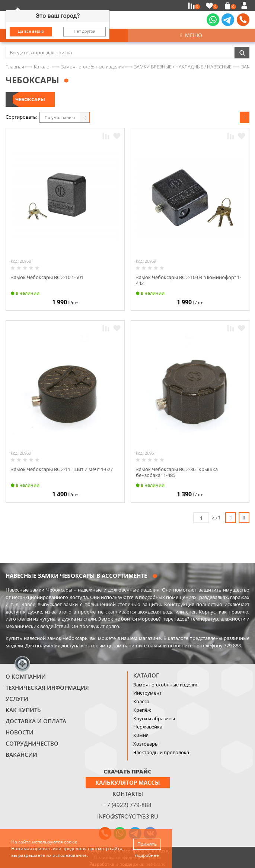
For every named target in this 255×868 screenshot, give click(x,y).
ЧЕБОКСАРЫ (30, 99)
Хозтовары (146, 744)
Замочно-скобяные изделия (166, 685)
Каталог (146, 675)
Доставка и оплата (36, 721)
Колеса (141, 701)
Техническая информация (47, 688)
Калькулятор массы (128, 782)
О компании (26, 676)
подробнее (147, 855)
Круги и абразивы (154, 718)
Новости (20, 732)
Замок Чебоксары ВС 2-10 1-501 (47, 277)
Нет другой (85, 31)
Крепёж (142, 710)
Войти (246, 6)
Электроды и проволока (161, 752)
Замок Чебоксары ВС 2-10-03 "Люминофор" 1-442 (189, 280)
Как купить (23, 710)
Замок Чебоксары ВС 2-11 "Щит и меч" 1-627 (62, 469)
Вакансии (21, 755)
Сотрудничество (32, 743)
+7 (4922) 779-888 (127, 805)
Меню (191, 35)
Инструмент (147, 693)
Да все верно (31, 31)
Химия (141, 735)
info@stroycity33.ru (128, 816)
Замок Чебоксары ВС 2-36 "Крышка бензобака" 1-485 (177, 472)
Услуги (17, 699)
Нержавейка (148, 727)
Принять (147, 844)
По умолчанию (60, 117)
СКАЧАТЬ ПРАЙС (127, 771)
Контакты (128, 794)
